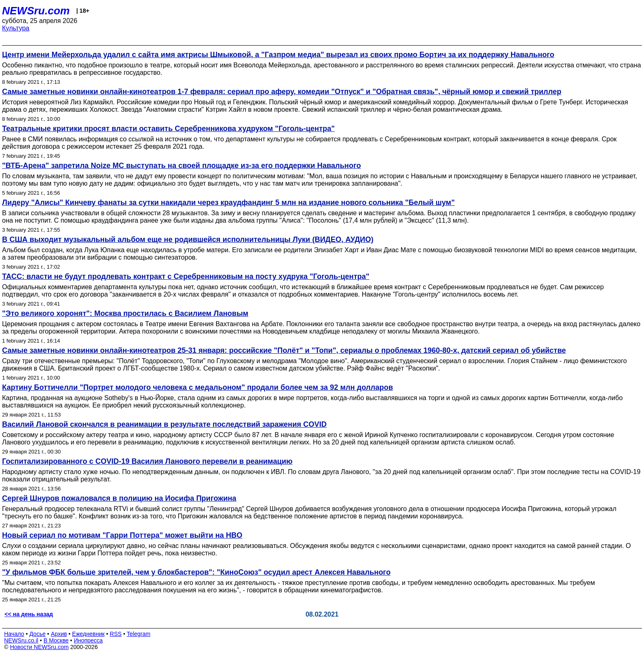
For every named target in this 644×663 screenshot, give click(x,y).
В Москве (56, 640)
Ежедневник (89, 634)
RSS (116, 634)
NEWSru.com (36, 11)
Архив (59, 634)
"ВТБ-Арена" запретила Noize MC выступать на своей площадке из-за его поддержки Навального (182, 166)
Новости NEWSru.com (39, 647)
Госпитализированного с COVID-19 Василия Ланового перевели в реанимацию (147, 461)
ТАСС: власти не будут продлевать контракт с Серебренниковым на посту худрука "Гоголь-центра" (186, 276)
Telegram (139, 634)
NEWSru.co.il (21, 640)
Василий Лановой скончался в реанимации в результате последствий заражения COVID (164, 424)
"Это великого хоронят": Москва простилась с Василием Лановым (125, 313)
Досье (37, 634)
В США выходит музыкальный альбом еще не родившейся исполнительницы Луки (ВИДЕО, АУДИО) (188, 239)
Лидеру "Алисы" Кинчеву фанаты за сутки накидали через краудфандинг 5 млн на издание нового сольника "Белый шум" (228, 203)
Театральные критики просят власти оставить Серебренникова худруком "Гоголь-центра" (168, 129)
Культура (16, 28)
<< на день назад (29, 614)
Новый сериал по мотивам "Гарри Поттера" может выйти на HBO (122, 535)
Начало (14, 634)
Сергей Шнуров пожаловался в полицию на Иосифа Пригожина (119, 498)
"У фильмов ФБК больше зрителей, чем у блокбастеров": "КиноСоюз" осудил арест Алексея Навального (196, 572)
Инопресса (89, 640)
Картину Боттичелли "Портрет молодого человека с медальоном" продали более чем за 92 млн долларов (198, 387)
